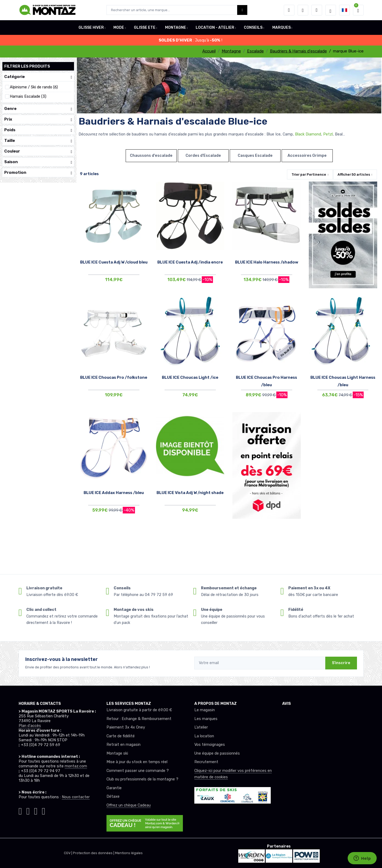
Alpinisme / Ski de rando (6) (34, 87)
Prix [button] (38, 119)
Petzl (328, 134)
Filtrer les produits (27, 66)
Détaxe (113, 797)
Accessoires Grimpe (307, 156)
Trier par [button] (309, 174)
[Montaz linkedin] (44, 810)
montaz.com (76, 766)
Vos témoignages (210, 745)
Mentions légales (129, 853)
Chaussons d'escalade (151, 156)
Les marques (206, 719)
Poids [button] (38, 130)
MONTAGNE (176, 28)
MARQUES (282, 28)
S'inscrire (341, 663)
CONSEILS (253, 28)
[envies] (303, 10)
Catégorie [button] (38, 77)
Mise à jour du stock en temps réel (137, 762)
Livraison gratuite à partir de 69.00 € (139, 710)
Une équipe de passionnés (217, 753)
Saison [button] (38, 162)
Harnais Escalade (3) (28, 96)
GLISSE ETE (145, 28)
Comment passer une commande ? (138, 771)
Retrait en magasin (124, 745)
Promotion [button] (38, 173)
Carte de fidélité (121, 736)
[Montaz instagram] (20, 810)
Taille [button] (38, 141)
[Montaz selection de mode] (331, 10)
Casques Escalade (255, 156)
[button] (289, 10)
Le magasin (205, 710)
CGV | (68, 853)
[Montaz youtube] (36, 810)
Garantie (114, 788)
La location (204, 736)
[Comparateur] (317, 10)
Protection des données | (94, 853)
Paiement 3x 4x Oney (126, 727)
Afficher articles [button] (354, 174)
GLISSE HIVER (91, 28)
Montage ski (117, 753)
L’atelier (201, 727)
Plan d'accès (30, 726)
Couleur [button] (38, 151)
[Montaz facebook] (28, 810)
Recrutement (206, 762)
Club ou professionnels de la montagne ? (142, 779)
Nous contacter (76, 797)
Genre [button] (38, 109)
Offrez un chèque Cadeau (129, 805)
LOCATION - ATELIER (215, 28)
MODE (119, 28)
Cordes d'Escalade (203, 156)
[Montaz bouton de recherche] (242, 10)
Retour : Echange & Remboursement (139, 719)
